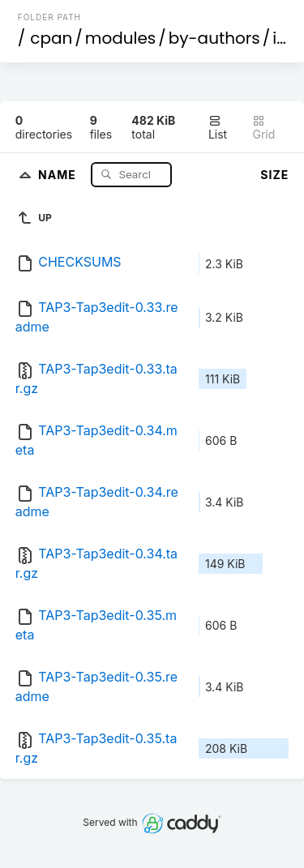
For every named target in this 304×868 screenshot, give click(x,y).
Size (274, 175)
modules (120, 38)
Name (59, 174)
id (280, 38)
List (218, 128)
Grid (263, 128)
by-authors (214, 38)
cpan (51, 38)
